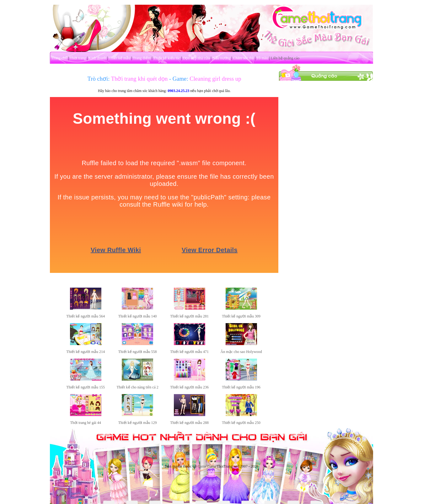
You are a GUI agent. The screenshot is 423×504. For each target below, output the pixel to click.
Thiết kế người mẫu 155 (86, 387)
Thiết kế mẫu (120, 58)
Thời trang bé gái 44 (86, 423)
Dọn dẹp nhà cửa (196, 58)
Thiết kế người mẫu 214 (86, 352)
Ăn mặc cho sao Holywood (241, 352)
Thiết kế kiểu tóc (167, 58)
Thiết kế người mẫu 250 (241, 423)
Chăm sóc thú (244, 58)
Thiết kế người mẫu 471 (189, 352)
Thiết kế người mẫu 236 (189, 387)
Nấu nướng (222, 58)
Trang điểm (142, 58)
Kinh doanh (97, 58)
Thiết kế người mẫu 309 (241, 316)
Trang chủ (60, 58)
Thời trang (78, 58)
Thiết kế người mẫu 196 (241, 387)
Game (202, 466)
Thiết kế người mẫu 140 (138, 316)
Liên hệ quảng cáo (285, 58)
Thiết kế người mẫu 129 (138, 423)
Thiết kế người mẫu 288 (189, 423)
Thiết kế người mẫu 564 (86, 316)
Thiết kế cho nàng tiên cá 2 (138, 387)
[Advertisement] (326, 175)
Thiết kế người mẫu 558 (138, 352)
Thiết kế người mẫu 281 (189, 316)
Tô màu (262, 58)
